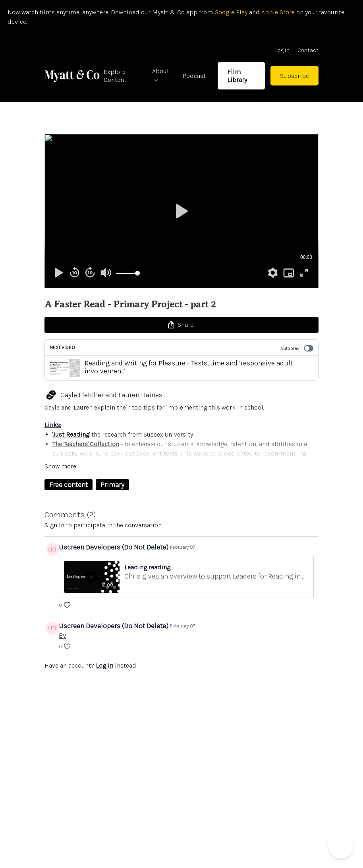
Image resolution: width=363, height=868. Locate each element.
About (161, 75)
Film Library (237, 76)
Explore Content (115, 76)
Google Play (230, 12)
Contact (308, 50)
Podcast (194, 76)
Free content (69, 485)
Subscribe (294, 76)
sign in (54, 525)
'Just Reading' (71, 434)
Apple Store (278, 12)
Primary (112, 485)
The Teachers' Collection (86, 444)
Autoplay (297, 348)
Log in (282, 50)
